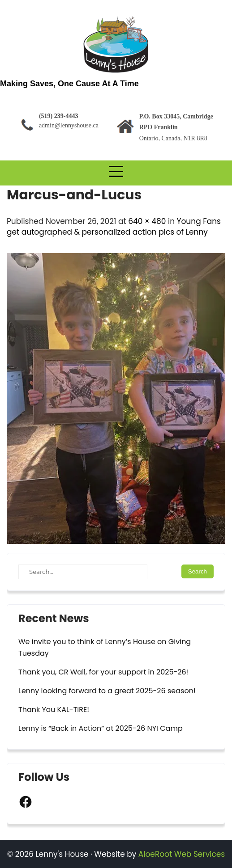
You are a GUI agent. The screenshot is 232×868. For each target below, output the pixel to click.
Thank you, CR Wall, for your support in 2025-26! (103, 672)
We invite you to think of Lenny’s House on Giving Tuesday (105, 647)
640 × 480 (147, 221)
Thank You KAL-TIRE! (54, 710)
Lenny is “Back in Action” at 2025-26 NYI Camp (101, 728)
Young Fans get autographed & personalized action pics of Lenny (114, 227)
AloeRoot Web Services (182, 854)
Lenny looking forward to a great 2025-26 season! (107, 691)
